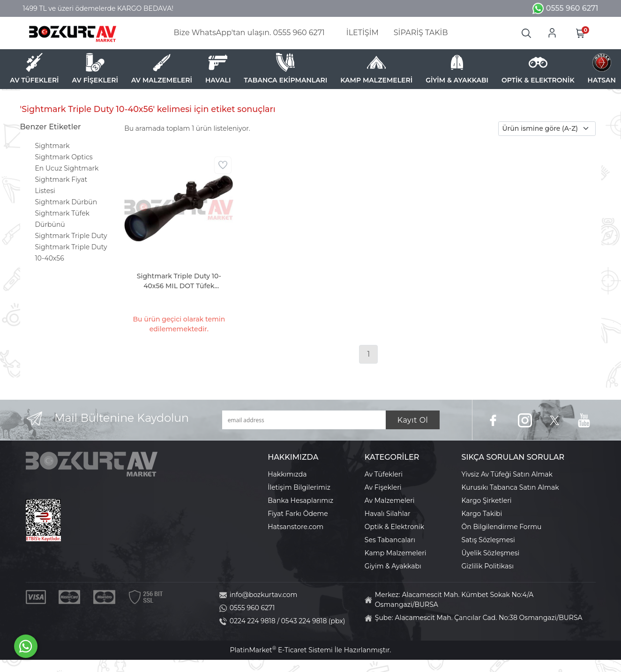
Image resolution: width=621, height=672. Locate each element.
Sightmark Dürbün (66, 202)
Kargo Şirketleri (487, 500)
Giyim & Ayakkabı (393, 566)
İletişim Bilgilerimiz (299, 487)
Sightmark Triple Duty (71, 236)
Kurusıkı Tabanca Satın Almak (510, 487)
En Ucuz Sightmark (67, 168)
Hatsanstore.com (296, 527)
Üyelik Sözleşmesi (491, 553)
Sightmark (52, 146)
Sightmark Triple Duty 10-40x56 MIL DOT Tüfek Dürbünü (179, 281)
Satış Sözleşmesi (488, 540)
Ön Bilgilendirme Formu (502, 527)
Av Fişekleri (383, 487)
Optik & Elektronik (394, 527)
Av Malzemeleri (390, 500)
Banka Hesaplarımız (300, 500)
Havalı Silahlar (388, 514)
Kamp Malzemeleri (396, 553)
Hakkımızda (287, 474)
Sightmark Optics (64, 157)
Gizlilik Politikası (488, 566)
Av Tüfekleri (384, 474)
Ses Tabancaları (390, 540)
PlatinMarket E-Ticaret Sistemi (281, 650)
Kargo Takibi (482, 514)
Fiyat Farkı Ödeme (298, 514)
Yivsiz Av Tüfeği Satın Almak (507, 474)
